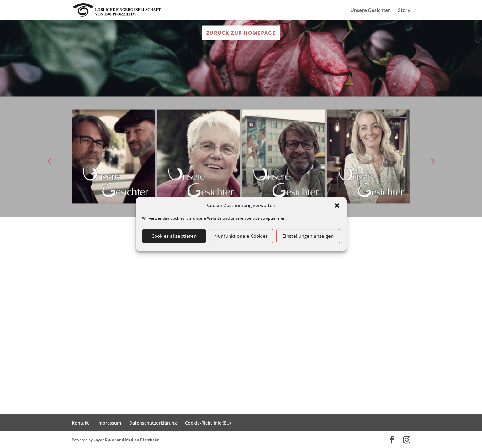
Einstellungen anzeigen (308, 236)
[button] (337, 206)
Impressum (109, 423)
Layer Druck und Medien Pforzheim (127, 440)
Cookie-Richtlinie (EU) (208, 423)
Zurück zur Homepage (241, 33)
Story (404, 10)
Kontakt (80, 423)
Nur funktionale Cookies (241, 236)
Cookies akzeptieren (174, 236)
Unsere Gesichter (370, 10)
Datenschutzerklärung (153, 423)
